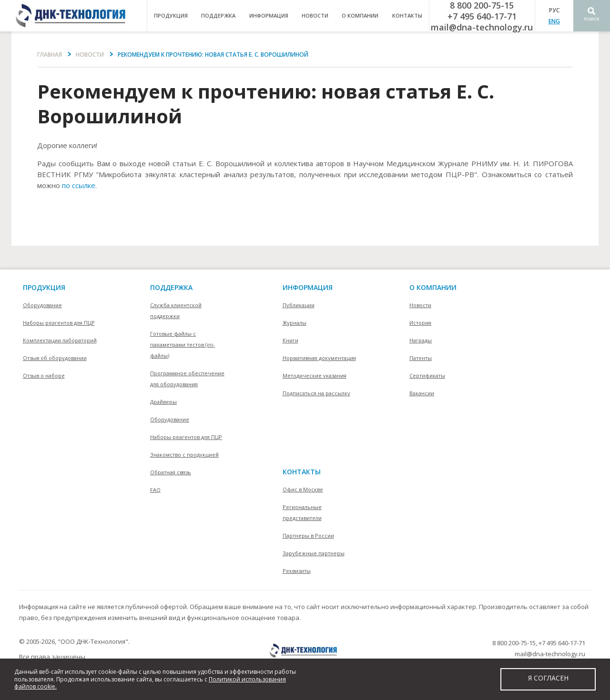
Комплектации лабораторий (60, 340)
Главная (50, 55)
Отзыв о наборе (44, 375)
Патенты (421, 358)
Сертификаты (427, 375)
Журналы (295, 323)
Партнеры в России (308, 535)
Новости (315, 15)
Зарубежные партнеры (314, 553)
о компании (360, 15)
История (420, 323)
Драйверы (163, 402)
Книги (290, 340)
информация (269, 15)
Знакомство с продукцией (184, 455)
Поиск (592, 19)
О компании (433, 287)
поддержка (218, 15)
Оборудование (42, 305)
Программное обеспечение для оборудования (187, 379)
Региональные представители (302, 512)
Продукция (44, 287)
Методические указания (315, 375)
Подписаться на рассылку (316, 393)
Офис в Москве (303, 489)
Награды (421, 340)
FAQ (155, 490)
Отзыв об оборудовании (55, 358)
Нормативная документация (319, 358)
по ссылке (79, 185)
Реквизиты (297, 571)
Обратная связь (171, 472)
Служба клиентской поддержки (176, 310)
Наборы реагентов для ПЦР (59, 323)
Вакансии (422, 393)
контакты (407, 15)
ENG (554, 21)
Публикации (299, 305)
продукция (171, 15)
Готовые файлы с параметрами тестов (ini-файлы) (183, 345)
